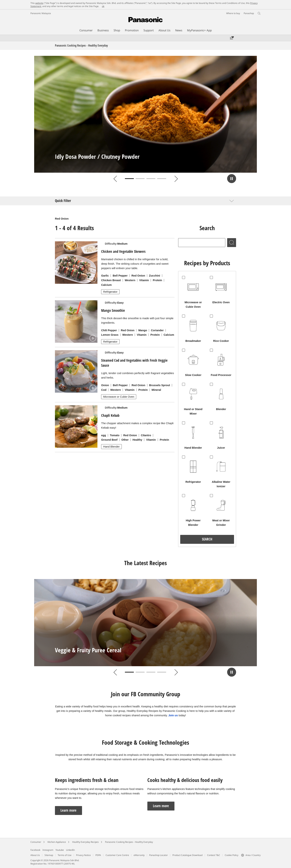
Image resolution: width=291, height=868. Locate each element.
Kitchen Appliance (57, 842)
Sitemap (49, 855)
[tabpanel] (145, 114)
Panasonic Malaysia (41, 13)
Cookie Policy (232, 855)
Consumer (36, 842)
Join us (173, 715)
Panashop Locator (158, 855)
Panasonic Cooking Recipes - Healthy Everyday (129, 842)
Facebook (35, 850)
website (39, 3)
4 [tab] (162, 179)
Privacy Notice (83, 855)
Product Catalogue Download (187, 855)
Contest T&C (214, 855)
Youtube (60, 850)
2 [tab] (140, 179)
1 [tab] (129, 179)
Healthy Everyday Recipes (85, 842)
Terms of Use (65, 855)
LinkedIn (70, 850)
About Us (35, 855)
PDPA (98, 855)
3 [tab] (151, 179)
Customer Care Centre (117, 855)
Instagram (48, 850)
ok (103, 6)
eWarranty (139, 855)
